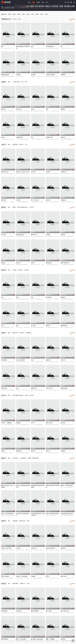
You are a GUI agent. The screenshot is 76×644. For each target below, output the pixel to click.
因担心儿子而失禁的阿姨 (7, 502)
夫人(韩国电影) (23, 448)
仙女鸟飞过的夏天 (21, 351)
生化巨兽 (18, 535)
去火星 (33, 413)
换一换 (73, 80)
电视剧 (38, 2)
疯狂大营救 (49, 596)
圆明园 (14, 203)
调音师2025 (34, 229)
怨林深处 (63, 134)
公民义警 (33, 167)
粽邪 (26, 80)
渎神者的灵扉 (19, 134)
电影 (33, 2)
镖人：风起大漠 (35, 196)
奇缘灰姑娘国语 (5, 73)
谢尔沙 (47, 563)
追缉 (17, 290)
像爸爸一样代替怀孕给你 (67, 474)
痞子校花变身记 (50, 45)
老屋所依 (48, 351)
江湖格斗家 (63, 167)
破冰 (17, 318)
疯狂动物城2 (15, 571)
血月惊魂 (18, 73)
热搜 (32, 290)
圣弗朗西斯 (29, 325)
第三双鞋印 (49, 290)
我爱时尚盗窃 (64, 380)
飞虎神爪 (18, 196)
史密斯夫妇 (22, 325)
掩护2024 (48, 196)
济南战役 (33, 563)
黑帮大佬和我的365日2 (23, 203)
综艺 (47, 2)
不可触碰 (63, 441)
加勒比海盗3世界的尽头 (18, 387)
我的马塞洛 (4, 380)
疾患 (32, 134)
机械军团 (18, 413)
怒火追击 (33, 318)
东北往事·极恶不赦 (50, 535)
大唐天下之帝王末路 (6, 535)
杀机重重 (63, 73)
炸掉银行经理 (49, 134)
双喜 (17, 380)
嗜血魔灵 (63, 106)
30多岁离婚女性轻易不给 (67, 502)
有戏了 (33, 351)
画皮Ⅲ (26, 387)
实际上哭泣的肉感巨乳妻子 (52, 502)
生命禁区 (48, 167)
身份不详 (48, 318)
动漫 (43, 2)
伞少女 (28, 571)
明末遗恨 (33, 73)
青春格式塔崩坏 (20, 229)
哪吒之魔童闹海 (35, 596)
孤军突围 (3, 196)
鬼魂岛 (3, 134)
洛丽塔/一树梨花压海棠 (33, 448)
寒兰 (62, 45)
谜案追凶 (63, 290)
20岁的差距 (15, 448)
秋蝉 (28, 509)
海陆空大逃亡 (22, 509)
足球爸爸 (48, 229)
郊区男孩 (20, 264)
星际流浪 (32, 387)
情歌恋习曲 (34, 380)
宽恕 (2, 290)
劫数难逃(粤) (64, 318)
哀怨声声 (3, 106)
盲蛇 (47, 106)
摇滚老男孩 (49, 257)
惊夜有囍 (63, 413)
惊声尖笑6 (19, 106)
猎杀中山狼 (63, 563)
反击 (22, 80)
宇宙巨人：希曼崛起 (6, 413)
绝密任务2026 (5, 167)
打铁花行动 (34, 535)
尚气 (26, 142)
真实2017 (21, 142)
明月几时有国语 (5, 563)
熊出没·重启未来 (65, 596)
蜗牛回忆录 (19, 596)
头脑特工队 (22, 571)
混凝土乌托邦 (49, 413)
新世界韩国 (15, 142)
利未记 (33, 106)
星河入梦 (33, 441)
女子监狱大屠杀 (16, 80)
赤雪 (32, 45)
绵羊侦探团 (4, 351)
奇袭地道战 (15, 509)
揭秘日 (3, 441)
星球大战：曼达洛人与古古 (23, 167)
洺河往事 (3, 229)
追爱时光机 (15, 325)
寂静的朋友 (19, 441)
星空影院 (6, 2)
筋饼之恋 (18, 257)
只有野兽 (15, 264)
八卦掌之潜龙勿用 (50, 73)
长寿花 (33, 257)
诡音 (2, 45)
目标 (2, 318)
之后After (32, 203)
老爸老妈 (63, 229)
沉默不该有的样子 (65, 257)
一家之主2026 (49, 380)
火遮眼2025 (64, 196)
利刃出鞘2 (26, 264)
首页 (29, 2)
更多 (9, 80)
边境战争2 (63, 535)
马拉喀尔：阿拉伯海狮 (22, 563)
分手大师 (63, 351)
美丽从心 (3, 257)
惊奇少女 (48, 441)
